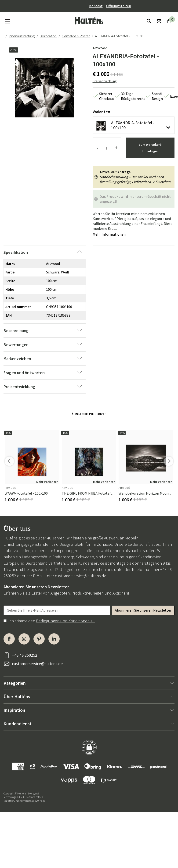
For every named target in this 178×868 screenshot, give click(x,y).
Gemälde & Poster (76, 36)
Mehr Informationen (109, 234)
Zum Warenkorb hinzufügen (150, 148)
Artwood (100, 48)
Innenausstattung (22, 36)
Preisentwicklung (105, 81)
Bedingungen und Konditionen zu (65, 621)
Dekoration (48, 36)
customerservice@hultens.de (81, 576)
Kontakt (96, 6)
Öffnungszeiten (119, 6)
